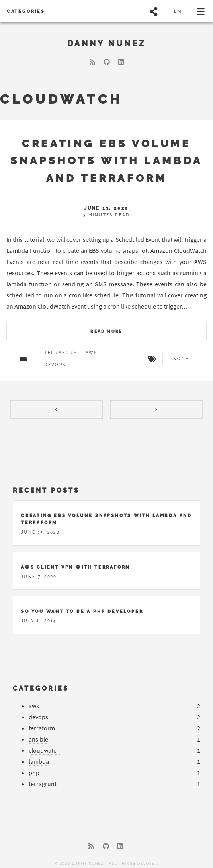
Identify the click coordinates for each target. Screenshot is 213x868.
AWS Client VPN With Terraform (76, 563)
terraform (42, 724)
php (34, 768)
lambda (39, 757)
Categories (26, 11)
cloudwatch (44, 746)
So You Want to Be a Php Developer (82, 607)
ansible (38, 735)
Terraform (61, 353)
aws (34, 702)
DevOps (55, 365)
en (178, 11)
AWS (91, 353)
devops (38, 713)
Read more (106, 331)
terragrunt (43, 780)
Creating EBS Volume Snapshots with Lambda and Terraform (106, 161)
